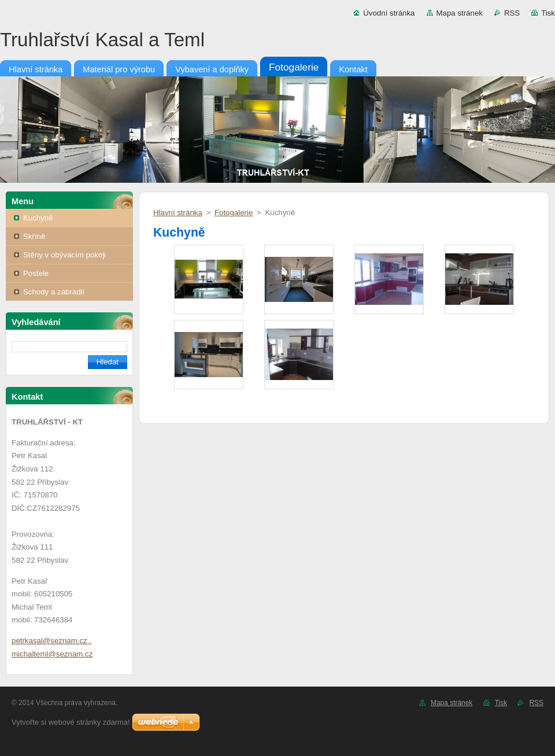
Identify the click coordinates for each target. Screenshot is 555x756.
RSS (512, 13)
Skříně (34, 236)
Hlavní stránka (178, 213)
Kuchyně (38, 218)
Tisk (548, 13)
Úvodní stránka (389, 13)
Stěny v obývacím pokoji (64, 255)
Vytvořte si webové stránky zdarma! (71, 722)
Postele (36, 273)
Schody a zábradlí (54, 292)
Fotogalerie (234, 213)
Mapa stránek (460, 13)
